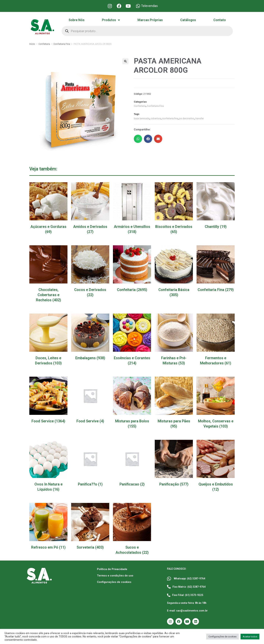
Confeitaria (44, 44)
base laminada (142, 118)
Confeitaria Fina (62, 44)
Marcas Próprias (150, 20)
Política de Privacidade (112, 569)
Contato (220, 20)
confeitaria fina (170, 118)
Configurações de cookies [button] (222, 637)
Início (32, 44)
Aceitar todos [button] (250, 637)
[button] (125, 61)
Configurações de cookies (114, 582)
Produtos (111, 20)
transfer (199, 118)
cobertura (156, 118)
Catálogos (188, 20)
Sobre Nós (77, 20)
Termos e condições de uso (115, 576)
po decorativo (186, 118)
